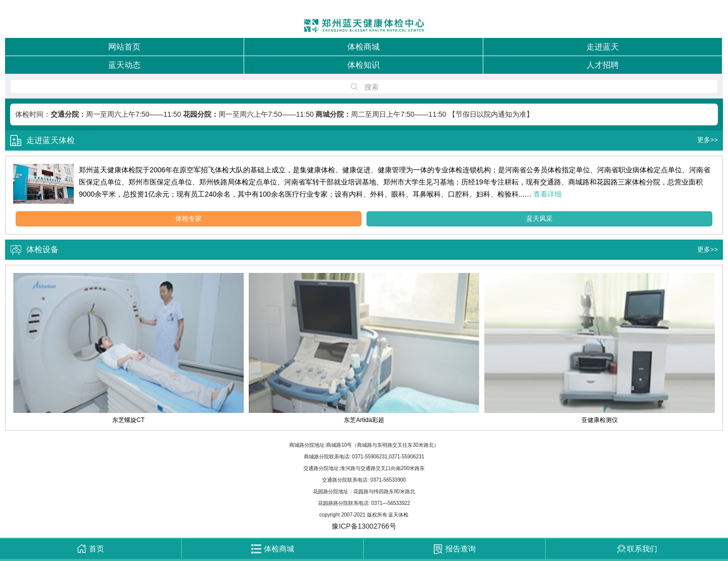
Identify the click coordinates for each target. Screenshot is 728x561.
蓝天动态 (124, 65)
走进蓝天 (603, 47)
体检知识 (363, 65)
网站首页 (124, 47)
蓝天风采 (539, 219)
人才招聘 (603, 65)
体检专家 (189, 219)
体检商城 (363, 47)
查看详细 (548, 194)
